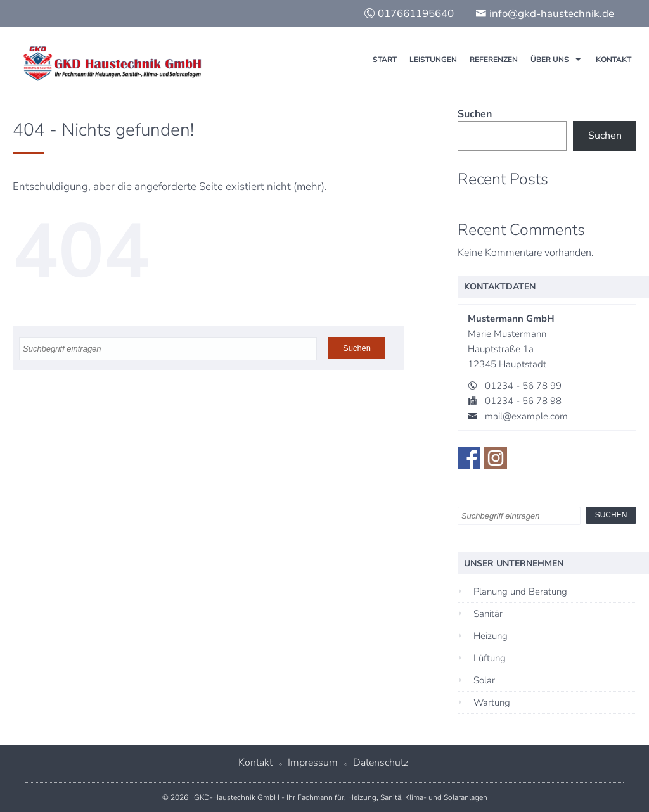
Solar (484, 680)
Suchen (475, 114)
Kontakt (614, 60)
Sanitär (488, 614)
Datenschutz (381, 763)
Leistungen (433, 60)
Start (385, 60)
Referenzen (494, 60)
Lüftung (490, 658)
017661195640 (409, 14)
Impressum (313, 763)
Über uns (550, 60)
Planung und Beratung (520, 592)
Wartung (492, 702)
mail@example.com (526, 416)
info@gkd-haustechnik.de (545, 14)
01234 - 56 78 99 (523, 386)
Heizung (491, 636)
